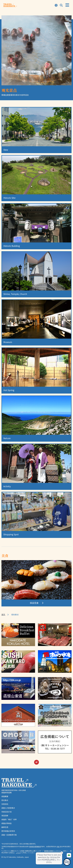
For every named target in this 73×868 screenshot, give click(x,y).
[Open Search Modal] (61, 5)
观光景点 (5, 800)
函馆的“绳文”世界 (9, 819)
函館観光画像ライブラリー (53, 851)
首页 (3, 615)
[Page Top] (69, 855)
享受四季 (5, 816)
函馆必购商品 (7, 823)
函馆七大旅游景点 (8, 808)
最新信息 (5, 827)
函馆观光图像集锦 (35, 847)
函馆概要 (5, 796)
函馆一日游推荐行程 (9, 835)
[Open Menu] (67, 5)
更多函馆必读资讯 (8, 831)
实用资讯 (5, 804)
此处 (58, 847)
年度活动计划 (7, 812)
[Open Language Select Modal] (56, 5)
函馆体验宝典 (7, 793)
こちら (18, 853)
